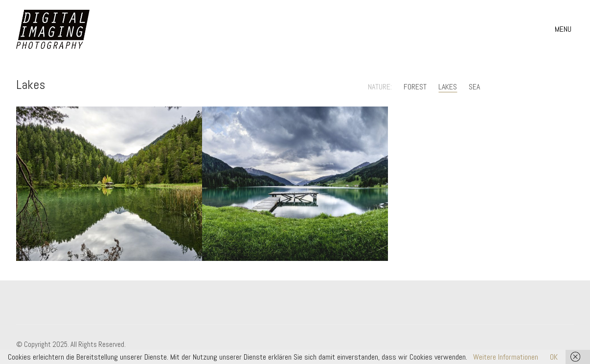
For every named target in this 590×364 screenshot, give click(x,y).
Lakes (448, 87)
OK (554, 357)
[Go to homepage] (53, 29)
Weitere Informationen (506, 357)
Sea (474, 87)
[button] (564, 29)
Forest (415, 87)
